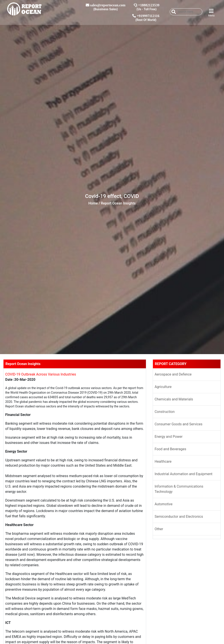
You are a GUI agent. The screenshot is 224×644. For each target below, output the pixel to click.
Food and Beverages (170, 449)
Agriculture (163, 387)
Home (93, 203)
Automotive (164, 504)
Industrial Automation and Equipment (184, 474)
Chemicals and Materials (174, 399)
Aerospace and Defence (173, 374)
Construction (165, 412)
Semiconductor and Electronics (179, 517)
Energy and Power (169, 437)
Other (159, 529)
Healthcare (163, 461)
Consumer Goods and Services (179, 424)
